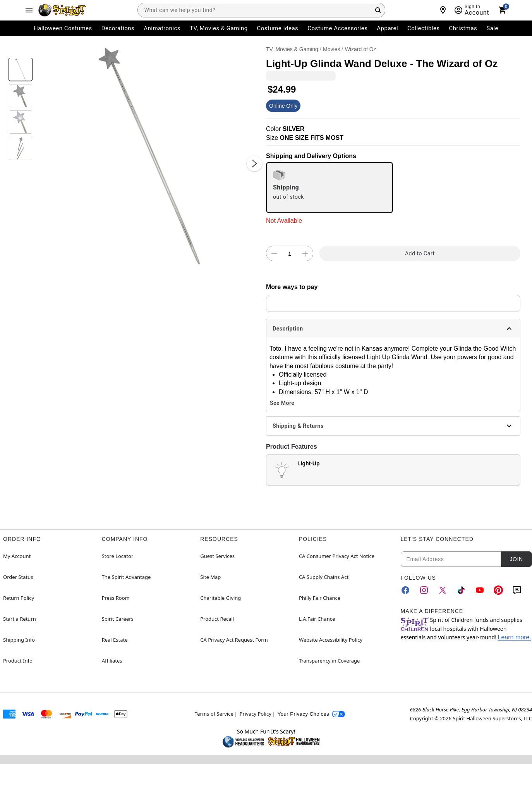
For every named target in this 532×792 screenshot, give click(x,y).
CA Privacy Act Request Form (234, 640)
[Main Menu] (29, 10)
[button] (149, 156)
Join (516, 559)
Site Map (210, 577)
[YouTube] (480, 590)
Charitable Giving (221, 598)
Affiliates (112, 661)
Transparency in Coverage (329, 661)
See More (282, 403)
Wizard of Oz (361, 49)
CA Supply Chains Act (324, 577)
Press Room (116, 598)
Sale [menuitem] (492, 28)
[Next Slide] (254, 164)
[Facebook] (405, 590)
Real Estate (115, 640)
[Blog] (517, 590)
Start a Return (20, 619)
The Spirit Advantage (126, 577)
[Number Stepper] (290, 254)
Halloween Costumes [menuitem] (63, 28)
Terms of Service (214, 714)
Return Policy (19, 598)
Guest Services (217, 556)
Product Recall (217, 619)
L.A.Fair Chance (317, 619)
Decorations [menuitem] (118, 28)
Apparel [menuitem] (387, 28)
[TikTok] (461, 590)
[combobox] (261, 10)
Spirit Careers (118, 619)
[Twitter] (443, 590)
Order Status (18, 577)
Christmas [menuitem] (463, 28)
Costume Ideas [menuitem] (278, 28)
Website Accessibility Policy (331, 640)
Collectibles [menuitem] (424, 28)
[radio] (329, 188)
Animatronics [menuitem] (162, 28)
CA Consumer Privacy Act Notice (337, 556)
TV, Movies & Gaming (292, 49)
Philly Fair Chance (320, 598)
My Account (17, 556)
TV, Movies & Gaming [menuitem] (219, 28)
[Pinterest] (498, 590)
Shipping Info (19, 640)
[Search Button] (378, 10)
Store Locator (118, 556)
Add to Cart (420, 253)
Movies (331, 49)
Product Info (18, 661)
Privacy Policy (256, 714)
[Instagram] (424, 590)
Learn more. (515, 637)
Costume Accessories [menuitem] (337, 28)
